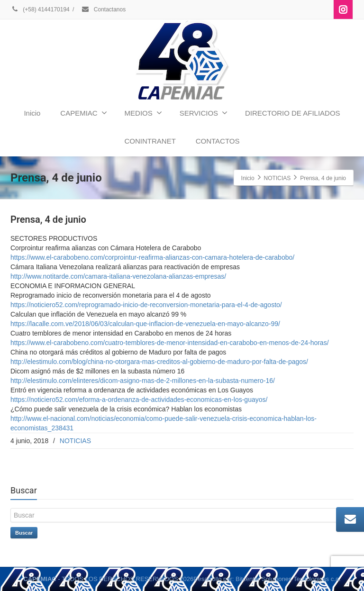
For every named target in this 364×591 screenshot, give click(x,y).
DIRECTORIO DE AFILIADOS (293, 113)
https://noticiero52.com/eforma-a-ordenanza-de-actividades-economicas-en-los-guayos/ (139, 400)
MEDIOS (143, 113)
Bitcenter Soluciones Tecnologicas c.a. (288, 579)
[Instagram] (343, 9)
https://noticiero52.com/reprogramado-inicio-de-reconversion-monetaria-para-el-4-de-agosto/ (146, 305)
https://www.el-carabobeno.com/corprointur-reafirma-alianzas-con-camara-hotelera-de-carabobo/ (152, 257)
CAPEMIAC (83, 113)
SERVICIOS (204, 113)
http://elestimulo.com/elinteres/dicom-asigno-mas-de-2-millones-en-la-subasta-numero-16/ (143, 381)
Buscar (24, 533)
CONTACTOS (218, 141)
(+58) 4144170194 (40, 9)
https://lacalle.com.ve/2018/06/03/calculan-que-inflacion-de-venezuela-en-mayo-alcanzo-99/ (145, 324)
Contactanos (103, 9)
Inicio (32, 113)
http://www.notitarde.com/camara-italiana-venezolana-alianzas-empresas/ (118, 276)
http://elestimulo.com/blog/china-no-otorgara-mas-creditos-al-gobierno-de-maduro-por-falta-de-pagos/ (159, 362)
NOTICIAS (75, 441)
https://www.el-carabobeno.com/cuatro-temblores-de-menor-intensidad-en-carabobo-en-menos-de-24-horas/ (170, 343)
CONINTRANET (150, 141)
